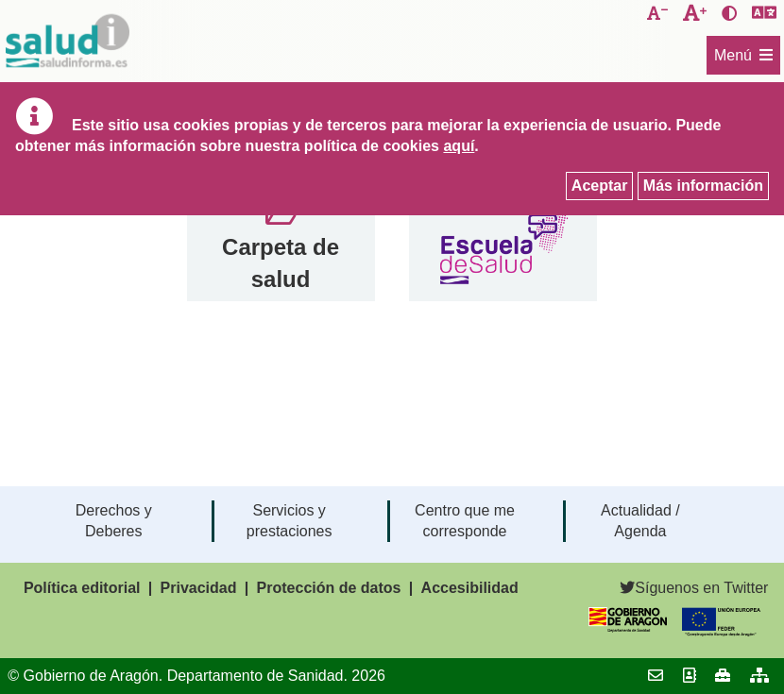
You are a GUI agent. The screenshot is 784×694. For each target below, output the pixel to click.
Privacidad (199, 588)
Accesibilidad (470, 588)
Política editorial (82, 588)
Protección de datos (329, 588)
